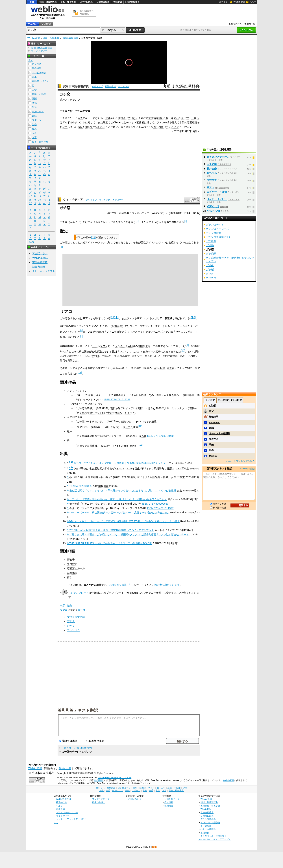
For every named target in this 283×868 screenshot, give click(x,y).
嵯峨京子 (214, 417)
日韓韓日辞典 (103, 2)
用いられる (99, 127)
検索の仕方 (62, 802)
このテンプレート (79, 593)
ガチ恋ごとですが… (218, 157)
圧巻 (211, 450)
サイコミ (128, 427)
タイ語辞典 (206, 826)
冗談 (108, 118)
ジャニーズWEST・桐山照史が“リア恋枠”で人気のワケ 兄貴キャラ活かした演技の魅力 (119, 513)
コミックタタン (178, 408)
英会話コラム (40, 253)
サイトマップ (63, 816)
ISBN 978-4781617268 (117, 399)
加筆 (93, 237)
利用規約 (60, 809)
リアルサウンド (101, 346)
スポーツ (37, 120)
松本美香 (117, 326)
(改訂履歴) (99, 780)
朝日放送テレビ (119, 408)
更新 (195, 131)
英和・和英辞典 (68, 2)
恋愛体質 (72, 573)
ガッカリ (211, 278)
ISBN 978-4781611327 (160, 508)
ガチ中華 (211, 241)
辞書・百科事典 (51, 38)
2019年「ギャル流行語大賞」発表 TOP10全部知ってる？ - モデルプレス (112, 530)
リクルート (174, 499)
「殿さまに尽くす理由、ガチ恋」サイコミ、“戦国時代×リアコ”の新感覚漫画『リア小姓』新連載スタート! (129, 535)
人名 (34, 133)
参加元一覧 (250, 24)
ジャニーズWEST (125, 346)
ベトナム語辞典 (208, 829)
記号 (32, 242)
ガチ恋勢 (158, 127)
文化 (34, 103)
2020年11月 (180, 131)
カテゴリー (118, 200)
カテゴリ (83, 610)
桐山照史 (143, 346)
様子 (169, 118)
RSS (155, 847)
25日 (190, 131)
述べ (176, 118)
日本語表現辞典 (70, 38)
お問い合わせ (135, 799)
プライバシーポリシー (67, 812)
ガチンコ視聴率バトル (219, 237)
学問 (34, 99)
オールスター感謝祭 (220, 433)
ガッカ (210, 274)
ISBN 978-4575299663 (155, 504)
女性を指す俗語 (76, 617)
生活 (34, 107)
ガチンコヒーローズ (217, 229)
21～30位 (236, 400)
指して (89, 127)
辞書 (32, 2)
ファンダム (73, 630)
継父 (211, 411)
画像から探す (99, 802)
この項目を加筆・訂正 (121, 585)
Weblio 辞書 (239, 2)
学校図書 (103, 486)
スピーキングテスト (44, 271)
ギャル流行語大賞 (164, 368)
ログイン (223, 2)
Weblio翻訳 (206, 809)
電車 (34, 77)
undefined (215, 422)
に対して (90, 122)
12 (140, 426)
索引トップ (97, 87)
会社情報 (169, 802)
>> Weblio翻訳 (247, 469)
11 (80, 373)
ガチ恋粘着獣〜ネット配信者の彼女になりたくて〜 (106, 413)
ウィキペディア (73, 200)
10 (183, 350)
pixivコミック (144, 421)
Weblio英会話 (40, 258)
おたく (71, 626)
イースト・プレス (93, 399)
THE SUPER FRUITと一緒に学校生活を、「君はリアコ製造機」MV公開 (111, 543)
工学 (34, 90)
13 (141, 445)
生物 (34, 124)
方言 (34, 137)
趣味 (34, 116)
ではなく (133, 118)
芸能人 (71, 621)
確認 (211, 428)
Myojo (95, 356)
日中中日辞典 (86, 2)
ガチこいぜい (174, 127)
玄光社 (143, 436)
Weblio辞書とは (64, 799)
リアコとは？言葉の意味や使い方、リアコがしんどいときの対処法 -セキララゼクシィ (118, 499)
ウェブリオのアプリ (102, 799)
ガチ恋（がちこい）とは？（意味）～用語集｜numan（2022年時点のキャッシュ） (121, 463)
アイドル (68, 122)
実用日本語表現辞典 (76, 86)
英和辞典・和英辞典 (210, 806)
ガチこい (75, 100)
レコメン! (125, 352)
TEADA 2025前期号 (81, 486)
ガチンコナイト (215, 225)
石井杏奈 (212, 169)
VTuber (117, 122)
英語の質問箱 (40, 262)
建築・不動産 (39, 94)
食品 (34, 129)
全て (31, 60)
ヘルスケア (38, 111)
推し (70, 577)
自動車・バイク (40, 81)
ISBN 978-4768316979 (160, 436)
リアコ (64, 610)
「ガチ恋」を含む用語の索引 (77, 748)
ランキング (124, 87)
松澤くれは (213, 206)
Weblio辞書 (229, 780)
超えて (176, 122)
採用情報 (169, 806)
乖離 (211, 445)
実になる (214, 439)
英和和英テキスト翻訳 (78, 710)
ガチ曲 (210, 265)
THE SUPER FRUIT (125, 446)
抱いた (162, 118)
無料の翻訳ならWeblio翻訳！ (87, 13)
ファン (160, 122)
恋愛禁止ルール (76, 568)
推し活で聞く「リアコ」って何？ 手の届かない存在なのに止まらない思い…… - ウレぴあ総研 (123, 491)
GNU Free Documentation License (115, 778)
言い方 (185, 118)
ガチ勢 (210, 245)
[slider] (129, 76)
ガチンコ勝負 (214, 233)
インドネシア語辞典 (210, 822)
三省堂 (185, 468)
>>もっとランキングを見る (240, 461)
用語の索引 (110, 87)
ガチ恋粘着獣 (84, 408)
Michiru (213, 456)
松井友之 (212, 180)
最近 (105, 122)
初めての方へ (235, 24)
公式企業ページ (172, 799)
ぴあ (179, 491)
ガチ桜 (210, 270)
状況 (80, 127)
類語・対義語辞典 (48, 2)
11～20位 (223, 400)
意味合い (123, 118)
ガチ (80, 118)
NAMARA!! (213, 211)
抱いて (64, 127)
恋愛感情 (151, 118)
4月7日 (213, 406)
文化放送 (97, 352)
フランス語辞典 (208, 819)
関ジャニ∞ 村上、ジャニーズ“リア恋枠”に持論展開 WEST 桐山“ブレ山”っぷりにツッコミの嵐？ (124, 521)
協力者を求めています (167, 585)
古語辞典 (118, 2)
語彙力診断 (39, 267)
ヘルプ (253, 2)
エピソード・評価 (217, 192)
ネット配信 (135, 122)
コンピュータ (39, 73)
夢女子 (71, 560)
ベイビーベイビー (217, 199)
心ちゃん (212, 173)
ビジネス (37, 64)
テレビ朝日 (137, 408)
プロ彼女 (72, 564)
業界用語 (37, 68)
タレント (80, 122)
